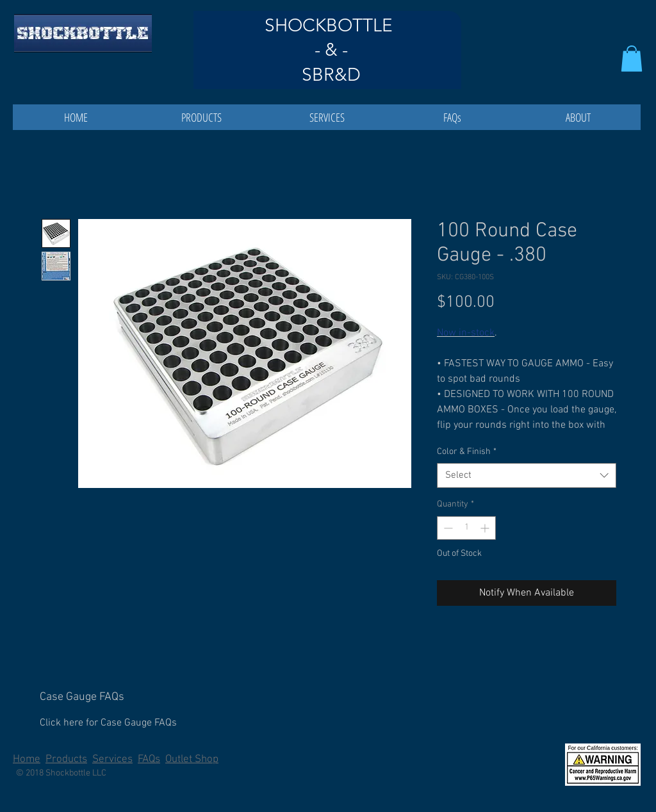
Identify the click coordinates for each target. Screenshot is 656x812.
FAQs (149, 759)
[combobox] (527, 475)
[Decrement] (447, 528)
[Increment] (486, 528)
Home (27, 759)
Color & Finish (467, 452)
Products (66, 759)
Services (112, 759)
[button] (632, 59)
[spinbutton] (466, 528)
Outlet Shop (192, 759)
